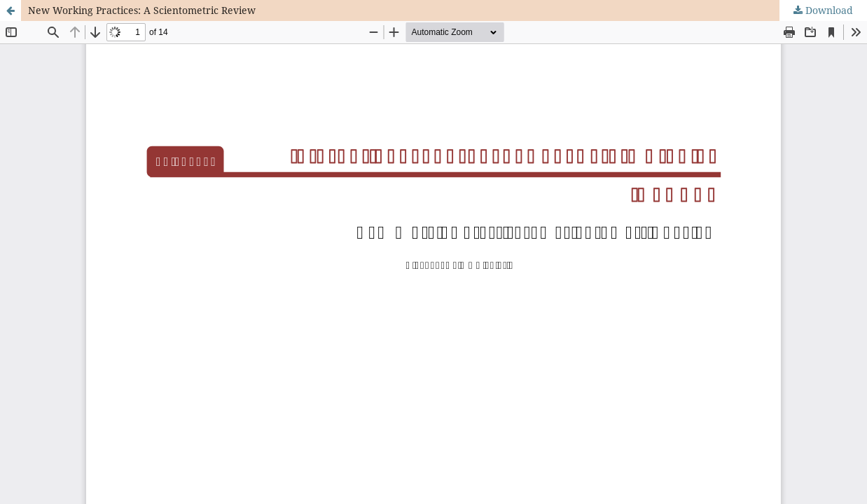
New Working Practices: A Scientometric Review (142, 10)
